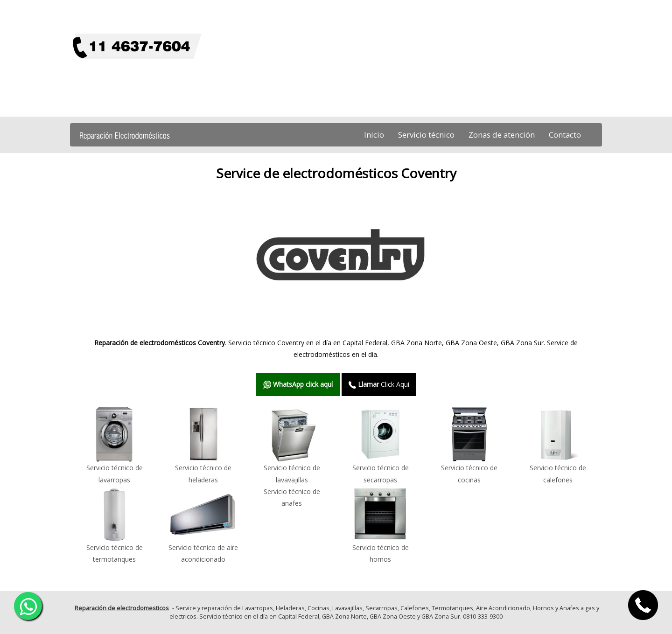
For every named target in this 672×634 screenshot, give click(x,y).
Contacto (565, 135)
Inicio (374, 135)
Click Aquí (379, 384)
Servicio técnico (426, 135)
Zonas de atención (502, 135)
